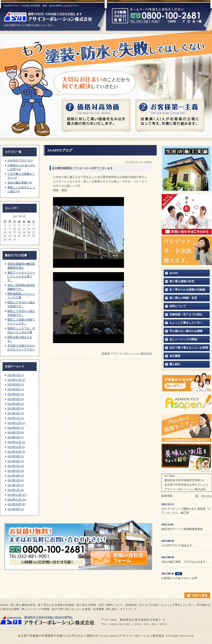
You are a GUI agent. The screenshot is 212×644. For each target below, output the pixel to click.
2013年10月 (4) (16, 452)
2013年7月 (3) (16, 466)
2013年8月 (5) (16, 461)
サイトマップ (128, 609)
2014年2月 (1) (16, 437)
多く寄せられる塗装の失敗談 (56, 605)
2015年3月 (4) (16, 408)
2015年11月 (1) (16, 380)
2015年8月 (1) (16, 389)
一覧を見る (206, 496)
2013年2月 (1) (16, 485)
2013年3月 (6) (16, 480)
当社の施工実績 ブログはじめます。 (185, 562)
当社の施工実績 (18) (20, 183)
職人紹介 (112, 609)
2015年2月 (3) (16, 413)
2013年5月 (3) (16, 471)
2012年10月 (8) (16, 504)
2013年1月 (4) (16, 490)
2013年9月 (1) (16, 456)
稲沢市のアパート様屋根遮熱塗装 (182, 529)
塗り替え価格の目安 (23, 605)
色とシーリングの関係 (36, 609)
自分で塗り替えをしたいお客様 (71, 609)
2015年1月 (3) (16, 418)
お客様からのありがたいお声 (179, 578)
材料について (115, 605)
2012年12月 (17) (17, 495)
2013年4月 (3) (16, 476)
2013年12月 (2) (16, 442)
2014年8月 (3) (16, 428)
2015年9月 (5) (16, 385)
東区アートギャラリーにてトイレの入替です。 (21, 277)
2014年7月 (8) (16, 432)
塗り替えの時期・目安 (90, 605)
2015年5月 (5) (16, 399)
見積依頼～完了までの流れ (142, 605)
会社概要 (99, 609)
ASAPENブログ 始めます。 (178, 545)
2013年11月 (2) (16, 447)
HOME (4, 605)
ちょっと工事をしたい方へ (178, 605)
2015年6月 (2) (16, 394)
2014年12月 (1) (16, 423)
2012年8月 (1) (16, 509)
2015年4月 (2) (16, 404)
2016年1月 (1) (16, 375)
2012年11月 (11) (17, 500)
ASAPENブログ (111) (20, 160)
